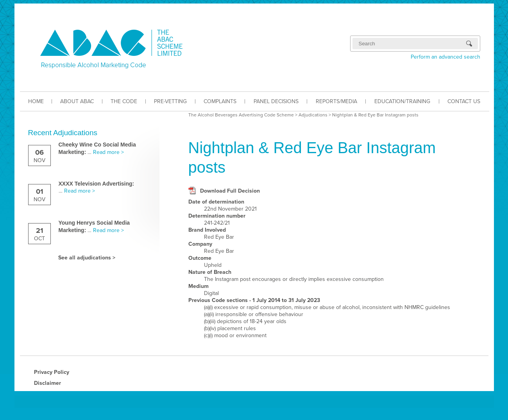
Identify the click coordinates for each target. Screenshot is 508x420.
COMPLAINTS (220, 101)
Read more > (108, 152)
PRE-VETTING (170, 101)
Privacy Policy (52, 372)
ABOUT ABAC (77, 101)
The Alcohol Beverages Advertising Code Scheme (241, 115)
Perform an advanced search (445, 57)
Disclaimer (47, 383)
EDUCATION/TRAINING (402, 101)
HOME (36, 101)
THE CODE (124, 101)
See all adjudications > (87, 258)
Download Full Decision (230, 191)
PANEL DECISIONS (276, 101)
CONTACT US (464, 101)
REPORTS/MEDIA (336, 101)
